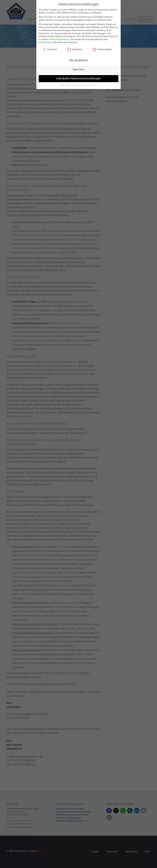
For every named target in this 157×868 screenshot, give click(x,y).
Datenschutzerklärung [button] (80, 85)
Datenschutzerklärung (59, 39)
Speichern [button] (78, 69)
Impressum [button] (93, 85)
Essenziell (50, 49)
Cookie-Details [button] (65, 85)
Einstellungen (45, 42)
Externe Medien (102, 49)
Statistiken (75, 49)
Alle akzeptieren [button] (78, 60)
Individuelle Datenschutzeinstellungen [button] (78, 78)
